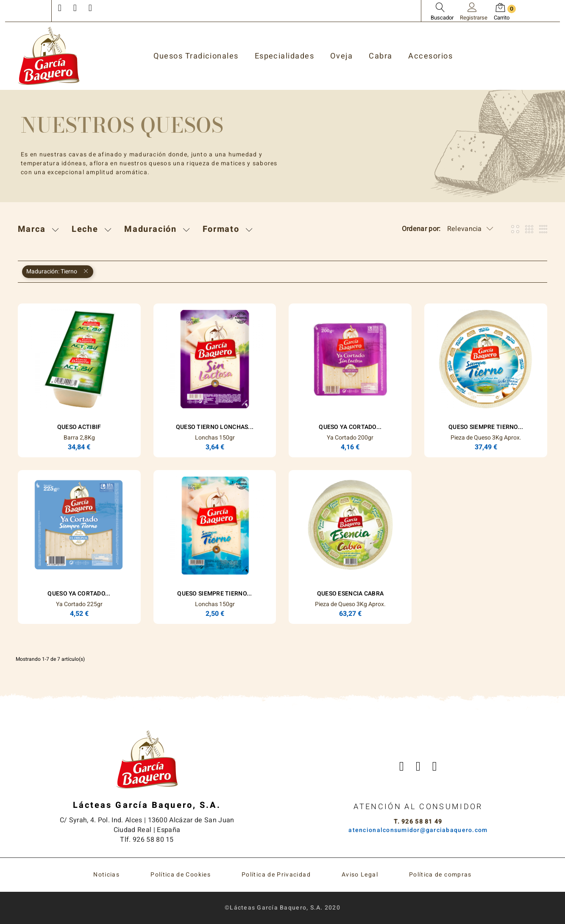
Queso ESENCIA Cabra (350, 594)
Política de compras (440, 875)
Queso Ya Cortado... (350, 427)
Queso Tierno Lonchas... (215, 427)
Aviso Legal (360, 875)
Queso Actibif (79, 427)
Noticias (106, 875)
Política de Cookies (181, 875)
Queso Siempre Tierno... (486, 427)
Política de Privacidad (276, 875)
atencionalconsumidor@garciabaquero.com (418, 830)
